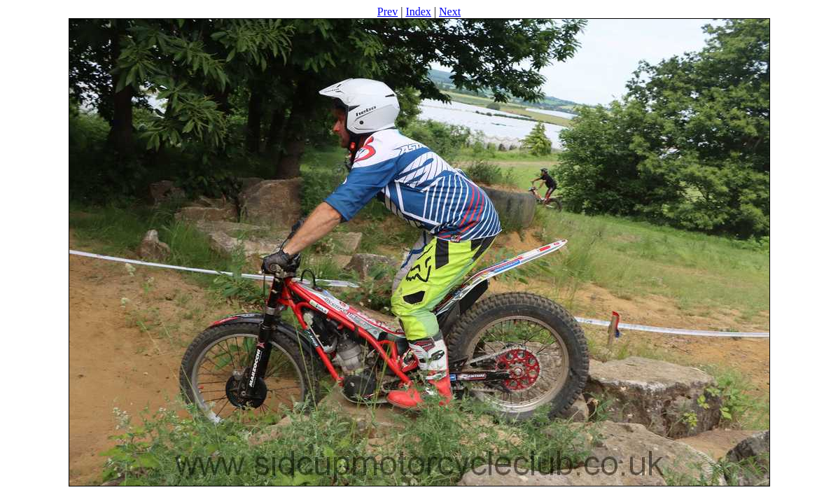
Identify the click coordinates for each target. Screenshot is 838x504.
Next (450, 12)
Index (418, 12)
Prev (387, 12)
